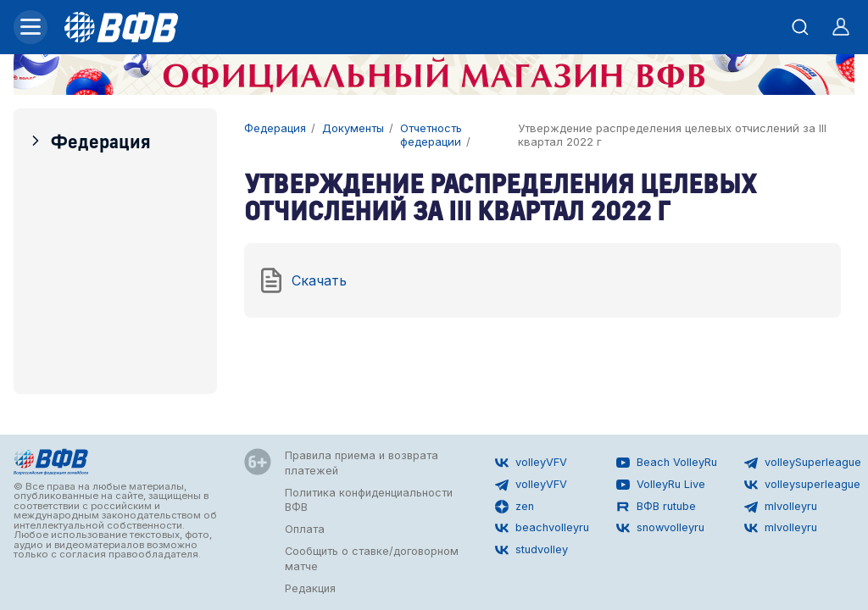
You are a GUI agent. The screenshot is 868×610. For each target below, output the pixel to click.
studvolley (531, 550)
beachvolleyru (542, 528)
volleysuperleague (802, 485)
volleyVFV (531, 463)
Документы (353, 128)
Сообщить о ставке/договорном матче (372, 559)
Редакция (310, 588)
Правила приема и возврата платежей (362, 463)
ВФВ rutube (656, 507)
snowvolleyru (660, 528)
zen (515, 507)
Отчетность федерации (431, 135)
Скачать (302, 280)
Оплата (305, 529)
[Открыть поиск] (800, 27)
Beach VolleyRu (667, 463)
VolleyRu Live (661, 485)
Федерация (89, 140)
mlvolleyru (781, 507)
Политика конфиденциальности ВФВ (369, 500)
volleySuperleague (803, 463)
